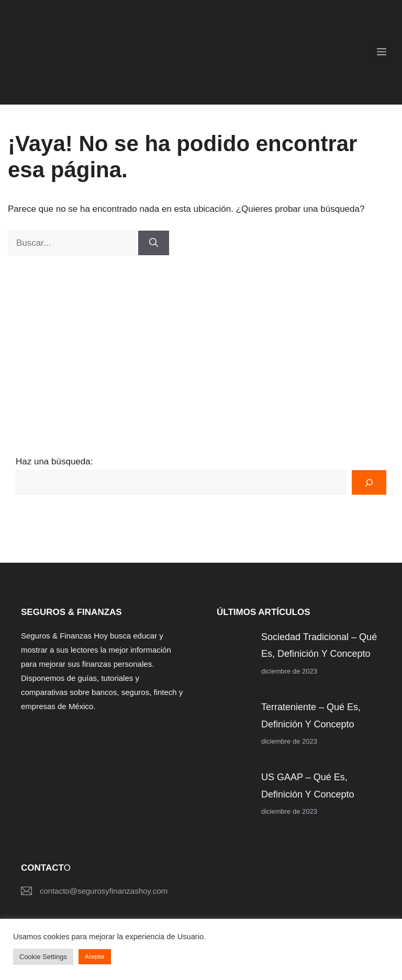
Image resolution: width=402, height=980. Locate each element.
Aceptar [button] (95, 956)
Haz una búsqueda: (54, 461)
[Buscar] (154, 243)
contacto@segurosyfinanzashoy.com (104, 891)
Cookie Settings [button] (43, 957)
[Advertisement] (201, 334)
